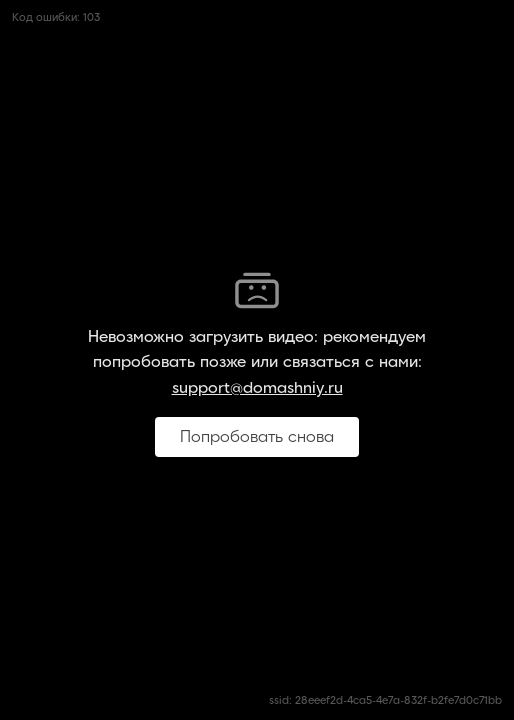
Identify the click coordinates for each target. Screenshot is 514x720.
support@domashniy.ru (257, 388)
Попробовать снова (257, 437)
